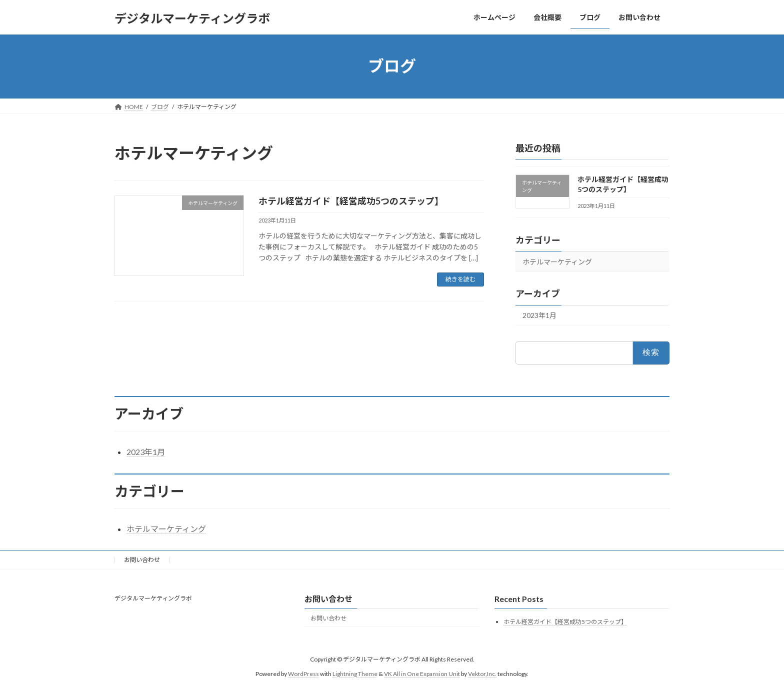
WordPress (303, 673)
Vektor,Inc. (482, 673)
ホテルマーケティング (557, 261)
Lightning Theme (355, 673)
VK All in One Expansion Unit (422, 673)
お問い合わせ (142, 560)
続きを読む (460, 279)
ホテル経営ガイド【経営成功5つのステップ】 (351, 201)
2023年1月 (539, 315)
